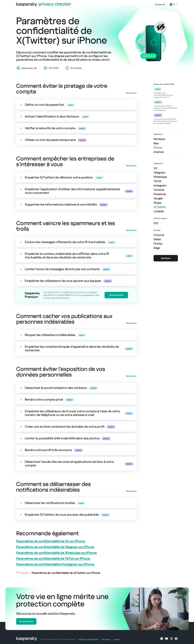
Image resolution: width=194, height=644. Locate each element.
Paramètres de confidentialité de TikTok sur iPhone (53, 559)
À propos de (160, 4)
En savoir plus (116, 295)
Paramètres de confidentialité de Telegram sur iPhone (55, 547)
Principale (22, 573)
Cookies (116, 639)
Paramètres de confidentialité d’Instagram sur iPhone (55, 564)
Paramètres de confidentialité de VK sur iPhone (51, 541)
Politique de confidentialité (88, 639)
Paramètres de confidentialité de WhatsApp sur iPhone (57, 553)
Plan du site (106, 639)
